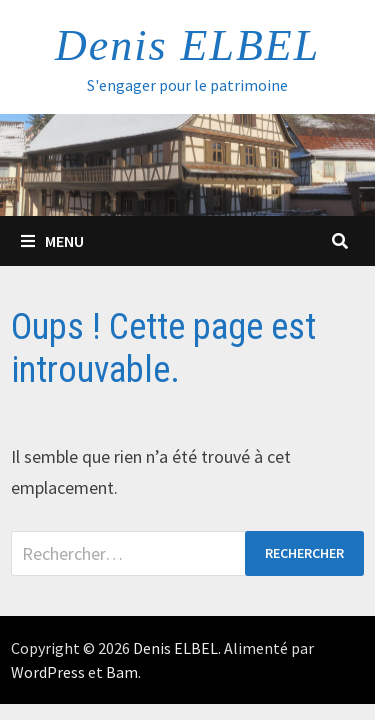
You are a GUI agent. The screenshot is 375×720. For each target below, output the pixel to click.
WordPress (48, 672)
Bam (122, 672)
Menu (52, 241)
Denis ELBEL (187, 45)
